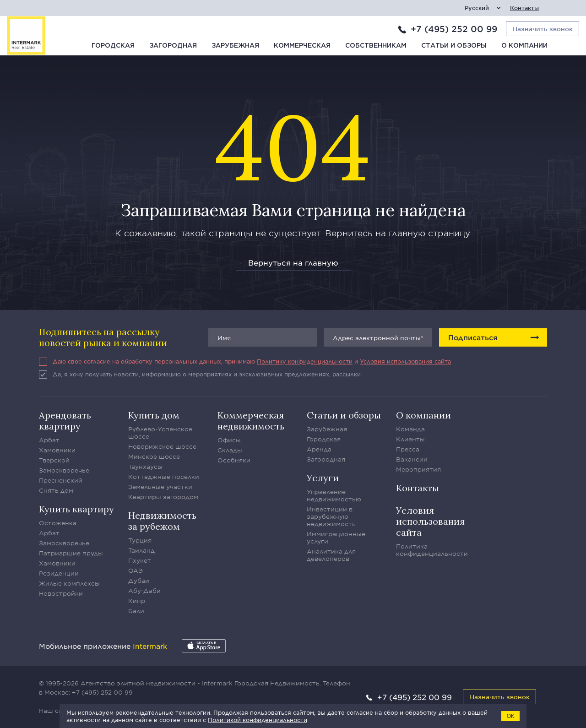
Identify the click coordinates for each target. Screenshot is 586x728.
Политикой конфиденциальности (258, 720)
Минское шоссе (154, 456)
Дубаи (139, 581)
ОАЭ (136, 570)
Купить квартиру (76, 509)
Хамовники (57, 450)
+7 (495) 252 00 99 (454, 29)
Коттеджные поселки (164, 477)
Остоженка (58, 523)
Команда (410, 429)
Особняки (234, 460)
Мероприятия (418, 469)
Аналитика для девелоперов (331, 555)
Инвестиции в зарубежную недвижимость (331, 516)
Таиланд (141, 550)
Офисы (229, 440)
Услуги (323, 478)
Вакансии (412, 459)
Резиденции (59, 573)
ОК (510, 716)
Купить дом (154, 415)
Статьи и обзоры (454, 46)
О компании (524, 46)
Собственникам (376, 46)
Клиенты (410, 439)
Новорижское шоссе (162, 446)
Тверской (54, 460)
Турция (140, 540)
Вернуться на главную (293, 262)
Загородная (173, 46)
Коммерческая (302, 46)
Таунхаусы (145, 467)
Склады (230, 450)
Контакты (524, 8)
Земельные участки (160, 487)
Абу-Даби (144, 591)
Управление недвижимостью (334, 495)
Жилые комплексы (69, 583)
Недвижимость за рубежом (162, 521)
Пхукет (140, 560)
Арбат (49, 440)
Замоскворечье (64, 470)
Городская (113, 46)
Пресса (408, 449)
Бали (136, 611)
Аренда (319, 449)
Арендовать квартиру (65, 421)
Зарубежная (235, 46)
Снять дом (56, 490)
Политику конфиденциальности (305, 361)
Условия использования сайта (405, 361)
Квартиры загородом (163, 497)
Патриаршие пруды (71, 553)
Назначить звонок (500, 697)
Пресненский (61, 480)
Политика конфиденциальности (432, 550)
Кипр (137, 601)
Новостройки (61, 593)
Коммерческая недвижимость (251, 421)
